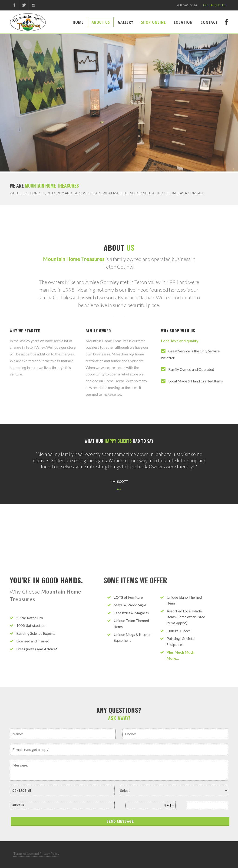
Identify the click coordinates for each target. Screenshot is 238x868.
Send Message (120, 821)
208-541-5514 (187, 5)
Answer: (19, 805)
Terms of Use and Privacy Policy (36, 853)
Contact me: (23, 790)
